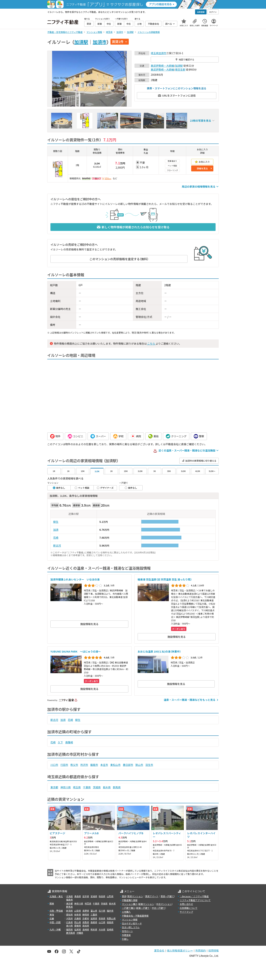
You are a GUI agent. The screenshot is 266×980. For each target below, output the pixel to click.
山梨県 (78, 911)
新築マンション (146, 904)
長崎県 (86, 929)
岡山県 (78, 922)
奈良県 (102, 918)
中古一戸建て (158, 908)
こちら (151, 343)
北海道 (69, 896)
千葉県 (87, 787)
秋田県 (102, 896)
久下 (60, 742)
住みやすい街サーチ (132, 923)
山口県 (102, 922)
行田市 (64, 765)
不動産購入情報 (130, 900)
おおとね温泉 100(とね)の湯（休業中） (159, 651)
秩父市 (74, 765)
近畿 (52, 918)
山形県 (110, 896)
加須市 (100, 42)
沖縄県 (80, 933)
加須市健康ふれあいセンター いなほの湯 (75, 579)
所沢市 (84, 765)
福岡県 (69, 929)
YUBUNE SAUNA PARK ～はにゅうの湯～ (76, 651)
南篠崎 (69, 742)
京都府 (86, 918)
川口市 (54, 765)
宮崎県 (110, 929)
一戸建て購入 (129, 908)
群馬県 (117, 787)
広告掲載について (189, 908)
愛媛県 (78, 926)
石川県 (102, 911)
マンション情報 (130, 919)
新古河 (57, 545)
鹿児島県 (71, 933)
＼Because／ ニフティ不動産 (194, 896)
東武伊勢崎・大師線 (162, 66)
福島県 (69, 900)
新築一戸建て (143, 908)
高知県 (86, 926)
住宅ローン (127, 931)
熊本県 (94, 929)
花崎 (56, 538)
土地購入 (126, 912)
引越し (125, 939)
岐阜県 (78, 914)
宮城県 (94, 896)
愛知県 (69, 914)
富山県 (94, 911)
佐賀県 (78, 929)
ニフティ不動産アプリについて (195, 900)
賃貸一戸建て (167, 896)
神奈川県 (66, 787)
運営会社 (159, 951)
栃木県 (107, 787)
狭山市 (139, 765)
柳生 (56, 522)
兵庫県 (78, 918)
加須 (56, 530)
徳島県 (110, 922)
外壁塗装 (126, 935)
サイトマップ (186, 912)
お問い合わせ (186, 904)
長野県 (86, 911)
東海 (52, 914)
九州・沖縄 (55, 929)
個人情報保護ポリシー (180, 951)
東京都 (54, 787)
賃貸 (124, 896)
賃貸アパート (152, 896)
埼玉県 (155, 53)
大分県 (102, 929)
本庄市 (104, 765)
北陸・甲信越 (56, 911)
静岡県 (86, 914)
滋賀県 (94, 918)
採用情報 (214, 951)
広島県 (69, 922)
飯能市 (94, 765)
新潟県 (69, 911)
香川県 (69, 926)
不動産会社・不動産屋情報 (135, 916)
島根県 (94, 922)
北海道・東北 (56, 896)
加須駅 (81, 42)
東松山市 (115, 765)
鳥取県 (86, 922)
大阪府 (69, 918)
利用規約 (201, 951)
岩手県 (86, 896)
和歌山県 (111, 918)
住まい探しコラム (131, 927)
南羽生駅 (180, 69)
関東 (52, 903)
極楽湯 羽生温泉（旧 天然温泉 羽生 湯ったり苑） (165, 579)
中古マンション (164, 904)
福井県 (110, 911)
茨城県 (97, 787)
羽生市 (149, 765)
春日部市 (128, 765)
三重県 (94, 914)
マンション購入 (130, 904)
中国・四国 (55, 922)
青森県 (78, 896)
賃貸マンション (135, 896)
